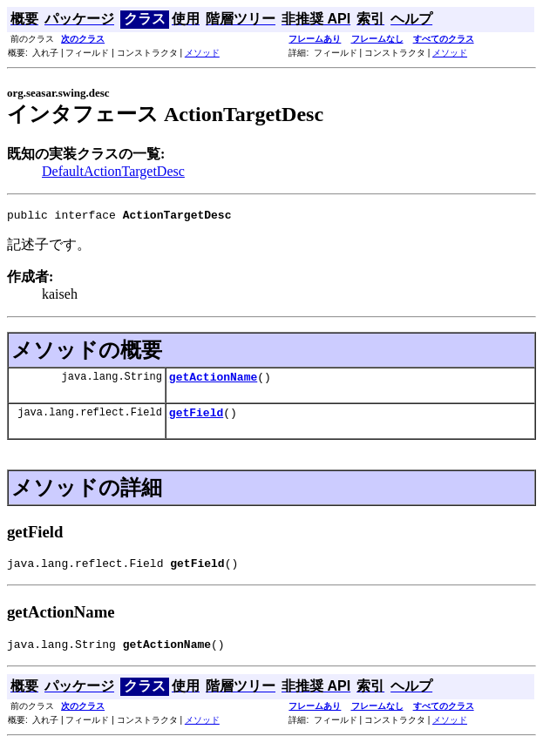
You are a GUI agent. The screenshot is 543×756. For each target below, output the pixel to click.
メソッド (202, 53)
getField (196, 420)
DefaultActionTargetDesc (113, 171)
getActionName (213, 381)
